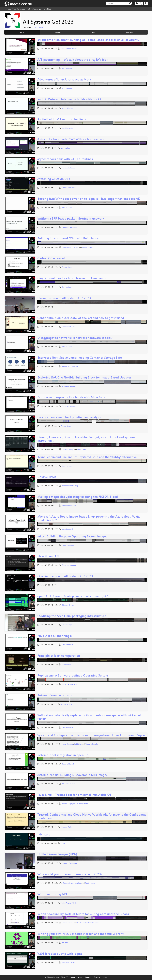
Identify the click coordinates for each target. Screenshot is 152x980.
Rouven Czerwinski (69, 387)
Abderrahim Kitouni (70, 247)
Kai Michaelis (67, 128)
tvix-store (44, 835)
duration (58, 32)
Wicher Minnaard (69, 506)
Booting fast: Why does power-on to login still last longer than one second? (89, 199)
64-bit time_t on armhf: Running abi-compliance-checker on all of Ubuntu (88, 40)
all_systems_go (34, 9)
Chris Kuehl (82, 450)
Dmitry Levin (90, 883)
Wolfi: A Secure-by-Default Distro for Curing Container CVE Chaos (83, 914)
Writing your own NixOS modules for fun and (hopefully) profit (80, 934)
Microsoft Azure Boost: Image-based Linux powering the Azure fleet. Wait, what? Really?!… (89, 519)
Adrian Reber (66, 426)
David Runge (67, 625)
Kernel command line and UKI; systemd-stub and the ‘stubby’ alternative (87, 457)
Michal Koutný (67, 704)
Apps (80, 977)
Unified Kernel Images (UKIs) (57, 855)
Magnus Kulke (67, 827)
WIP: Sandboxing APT (52, 894)
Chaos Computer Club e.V (57, 977)
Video (35, 27)
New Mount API (48, 557)
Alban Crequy (68, 450)
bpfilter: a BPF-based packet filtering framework (71, 219)
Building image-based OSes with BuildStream (69, 239)
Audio (41, 27)
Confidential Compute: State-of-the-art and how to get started (81, 318)
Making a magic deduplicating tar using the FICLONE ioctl (78, 497)
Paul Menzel (67, 208)
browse (8, 9)
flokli (63, 844)
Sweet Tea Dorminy (70, 367)
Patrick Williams (68, 168)
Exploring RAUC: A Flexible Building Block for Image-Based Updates (84, 378)
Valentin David (88, 247)
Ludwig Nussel (68, 764)
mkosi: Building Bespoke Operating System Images (72, 537)
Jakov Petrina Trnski (70, 685)
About (73, 977)
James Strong (68, 923)
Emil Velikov (67, 69)
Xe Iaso (65, 943)
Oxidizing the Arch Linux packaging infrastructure (72, 616)
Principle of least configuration (59, 656)
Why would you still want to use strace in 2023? (70, 875)
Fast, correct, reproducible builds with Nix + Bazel (72, 398)
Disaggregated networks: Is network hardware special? (75, 338)
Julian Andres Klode (69, 49)
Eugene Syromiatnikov (72, 883)
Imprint (88, 977)
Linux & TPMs (47, 477)
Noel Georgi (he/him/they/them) (75, 804)
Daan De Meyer (68, 546)
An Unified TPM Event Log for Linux (62, 120)
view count (130, 32)
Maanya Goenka (92, 744)
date (94, 32)
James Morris (67, 665)
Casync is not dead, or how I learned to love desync (72, 279)
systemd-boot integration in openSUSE (64, 755)
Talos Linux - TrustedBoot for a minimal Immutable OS (74, 795)
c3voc (105, 977)
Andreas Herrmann (70, 406)
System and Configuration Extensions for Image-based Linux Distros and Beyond (92, 735)
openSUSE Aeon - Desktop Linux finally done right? (73, 596)
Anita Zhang (67, 89)
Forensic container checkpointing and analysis (69, 418)
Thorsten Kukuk (68, 963)
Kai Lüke (78, 744)
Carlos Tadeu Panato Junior (88, 923)
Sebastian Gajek (68, 327)
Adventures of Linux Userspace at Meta (64, 80)
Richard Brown (68, 605)
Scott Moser (67, 466)
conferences (19, 9)
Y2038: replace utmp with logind (60, 954)
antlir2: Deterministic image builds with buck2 (69, 100)
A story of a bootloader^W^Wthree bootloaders (70, 139)
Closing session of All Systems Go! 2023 (64, 298)
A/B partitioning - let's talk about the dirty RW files (72, 60)
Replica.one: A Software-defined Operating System (73, 676)
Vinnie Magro (67, 108)
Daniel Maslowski (69, 188)
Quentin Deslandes (70, 228)
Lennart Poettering (70, 486)
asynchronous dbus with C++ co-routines (65, 159)
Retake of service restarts (55, 696)
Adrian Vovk (67, 267)
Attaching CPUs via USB (54, 179)
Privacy (97, 977)
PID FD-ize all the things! (55, 636)
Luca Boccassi (67, 529)
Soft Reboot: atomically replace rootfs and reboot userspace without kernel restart (89, 717)
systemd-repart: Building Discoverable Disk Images (72, 775)
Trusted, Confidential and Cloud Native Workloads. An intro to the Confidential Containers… (92, 817)
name (22, 32)
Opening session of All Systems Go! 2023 (65, 577)
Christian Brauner (69, 565)
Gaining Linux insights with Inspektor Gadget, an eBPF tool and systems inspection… (86, 439)
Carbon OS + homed (51, 259)
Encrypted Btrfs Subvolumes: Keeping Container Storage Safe (80, 358)
